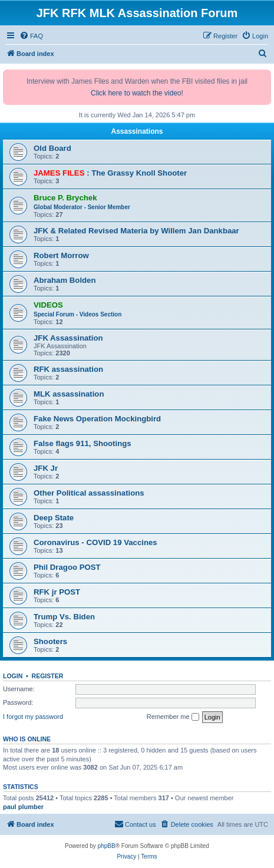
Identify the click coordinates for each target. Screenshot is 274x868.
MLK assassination (69, 394)
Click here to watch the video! (137, 93)
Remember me (173, 717)
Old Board (52, 148)
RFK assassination (68, 369)
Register (48, 676)
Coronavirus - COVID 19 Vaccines (95, 542)
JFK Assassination (68, 338)
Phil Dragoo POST (67, 567)
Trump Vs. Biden (64, 617)
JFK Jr (46, 468)
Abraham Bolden (65, 280)
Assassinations (137, 131)
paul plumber (23, 807)
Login (13, 676)
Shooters (50, 641)
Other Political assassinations (89, 493)
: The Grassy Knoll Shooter (110, 173)
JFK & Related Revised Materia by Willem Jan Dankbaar (136, 231)
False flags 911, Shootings (82, 443)
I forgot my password (33, 717)
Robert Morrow (61, 255)
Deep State (54, 518)
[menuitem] (31, 36)
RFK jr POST (57, 592)
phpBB (107, 846)
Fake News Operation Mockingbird (97, 419)
